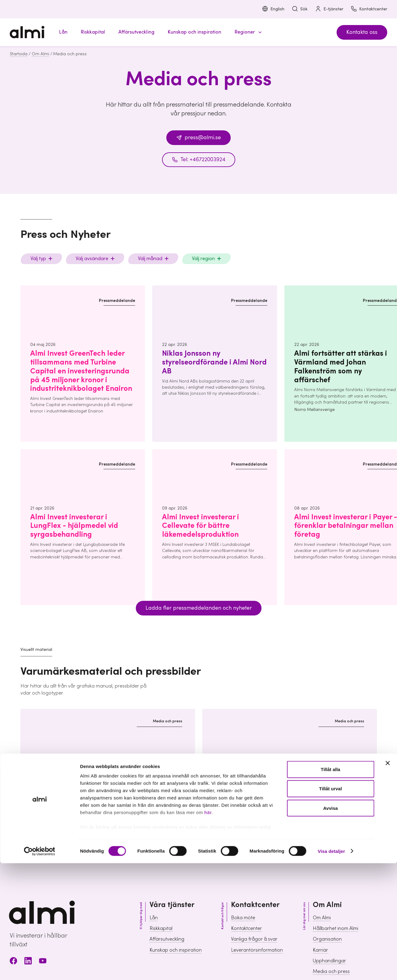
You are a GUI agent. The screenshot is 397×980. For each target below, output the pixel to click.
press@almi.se (198, 138)
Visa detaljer (331, 541)
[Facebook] (13, 962)
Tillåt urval (331, 479)
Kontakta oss (362, 32)
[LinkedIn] (28, 962)
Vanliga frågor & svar (254, 939)
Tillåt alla (330, 459)
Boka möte (243, 918)
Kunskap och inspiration (176, 950)
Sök (300, 9)
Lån (154, 918)
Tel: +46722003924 (199, 160)
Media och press (331, 971)
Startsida (19, 54)
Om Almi (40, 54)
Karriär (320, 950)
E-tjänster (329, 9)
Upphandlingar (329, 961)
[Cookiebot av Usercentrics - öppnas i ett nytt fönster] (40, 541)
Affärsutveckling (167, 939)
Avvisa (330, 498)
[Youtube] (43, 962)
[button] (247, 32)
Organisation (327, 939)
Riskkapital (161, 928)
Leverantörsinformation (257, 950)
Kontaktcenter (369, 9)
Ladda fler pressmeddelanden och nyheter (199, 608)
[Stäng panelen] (388, 453)
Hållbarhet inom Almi (336, 928)
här (208, 502)
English (273, 9)
